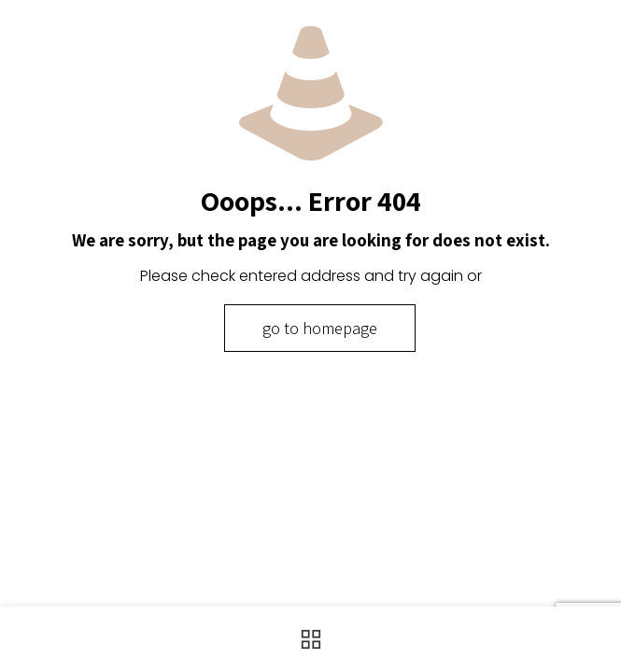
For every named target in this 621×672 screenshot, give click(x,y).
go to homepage (320, 328)
